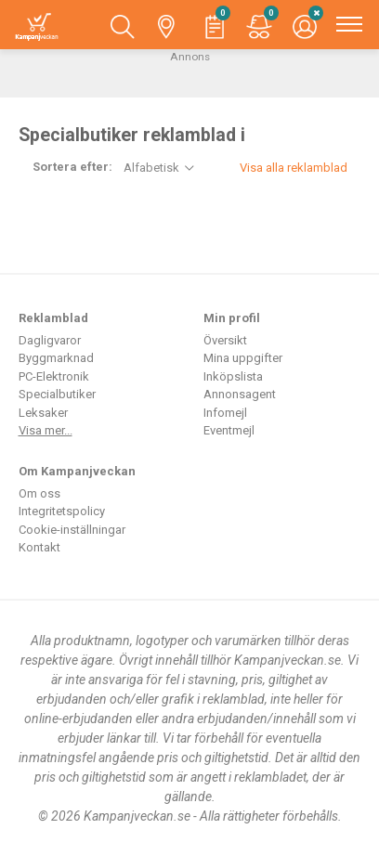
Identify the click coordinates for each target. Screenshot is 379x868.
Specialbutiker (57, 394)
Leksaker (43, 413)
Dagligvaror (50, 340)
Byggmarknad (56, 358)
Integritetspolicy (62, 511)
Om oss (39, 493)
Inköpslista (233, 376)
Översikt (225, 340)
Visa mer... (46, 430)
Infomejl (225, 413)
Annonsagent (240, 394)
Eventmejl (229, 430)
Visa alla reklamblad (294, 168)
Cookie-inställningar (72, 530)
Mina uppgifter (243, 358)
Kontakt (39, 547)
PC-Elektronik (54, 376)
